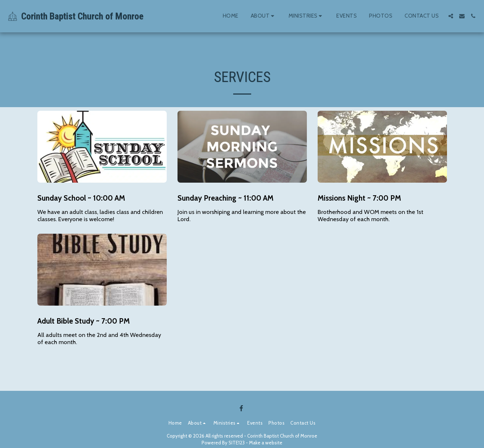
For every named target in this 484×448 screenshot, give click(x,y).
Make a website (266, 443)
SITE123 (237, 443)
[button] (264, 16)
